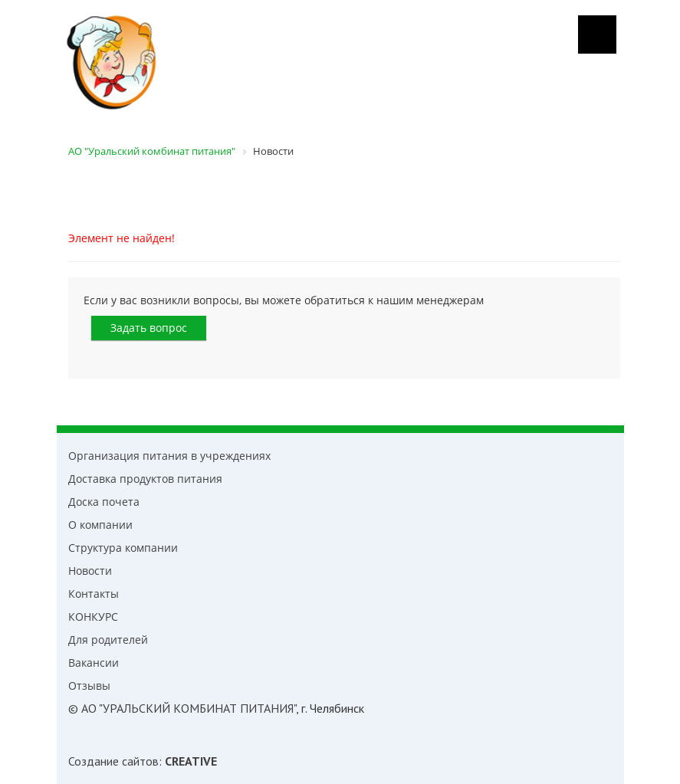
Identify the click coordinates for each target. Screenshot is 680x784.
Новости (90, 571)
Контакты (94, 594)
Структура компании (123, 548)
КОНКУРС (93, 617)
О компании (100, 525)
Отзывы (89, 686)
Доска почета (104, 502)
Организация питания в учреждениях (169, 456)
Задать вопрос (149, 328)
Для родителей (108, 640)
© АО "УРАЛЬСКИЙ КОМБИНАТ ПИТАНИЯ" (182, 708)
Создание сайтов (113, 761)
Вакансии (94, 663)
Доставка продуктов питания (145, 479)
